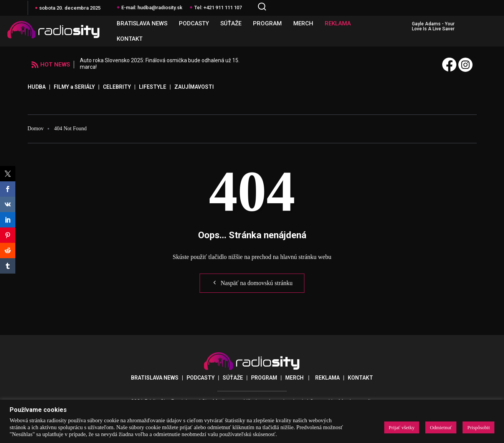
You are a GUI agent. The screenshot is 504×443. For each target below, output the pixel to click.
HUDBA (37, 87)
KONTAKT (130, 39)
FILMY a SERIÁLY (74, 87)
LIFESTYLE (153, 87)
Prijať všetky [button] (402, 427)
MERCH (303, 23)
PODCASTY (194, 23)
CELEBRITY (117, 87)
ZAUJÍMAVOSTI (194, 87)
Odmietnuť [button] (441, 427)
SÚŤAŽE (231, 23)
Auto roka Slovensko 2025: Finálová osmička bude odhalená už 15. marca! (160, 64)
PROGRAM (267, 23)
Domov (36, 129)
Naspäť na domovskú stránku (252, 283)
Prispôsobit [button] (478, 427)
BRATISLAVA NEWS (142, 23)
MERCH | (300, 378)
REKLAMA (338, 23)
